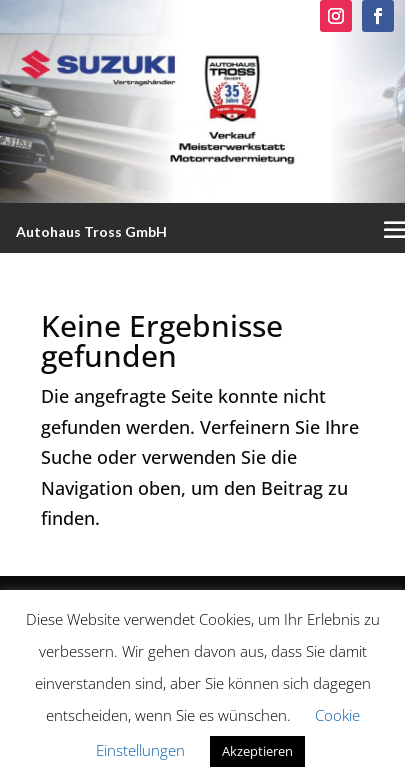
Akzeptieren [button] (257, 751)
